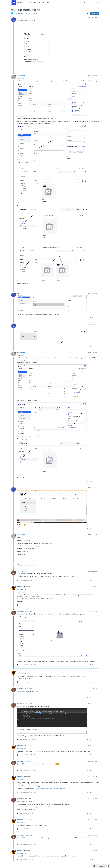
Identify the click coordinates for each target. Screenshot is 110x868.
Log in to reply (94, 14)
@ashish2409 (28, 611)
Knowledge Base (19, 13)
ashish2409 (20, 586)
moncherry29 (21, 571)
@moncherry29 (28, 587)
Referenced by (21, 565)
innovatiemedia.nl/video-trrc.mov (47, 807)
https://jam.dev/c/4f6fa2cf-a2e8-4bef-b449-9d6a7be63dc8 (48, 789)
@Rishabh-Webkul (24, 574)
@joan (22, 78)
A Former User (21, 75)
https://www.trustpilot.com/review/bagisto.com (30, 546)
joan (18, 18)
